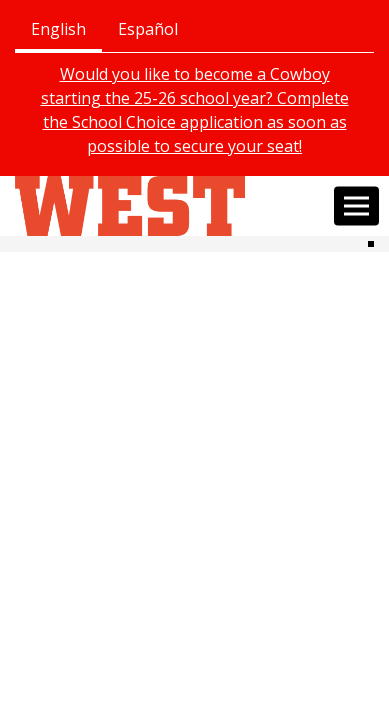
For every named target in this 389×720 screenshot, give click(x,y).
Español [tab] (148, 29)
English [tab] (58, 29)
